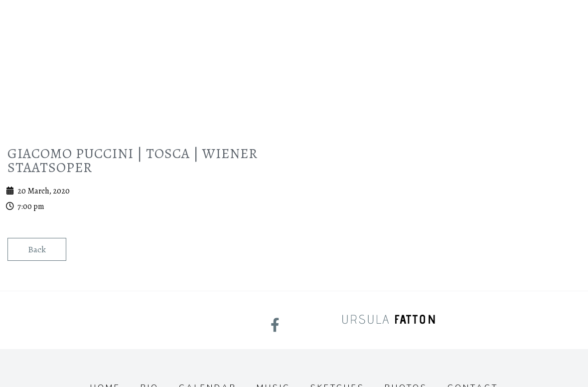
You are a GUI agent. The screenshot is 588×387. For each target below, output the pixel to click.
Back (37, 249)
